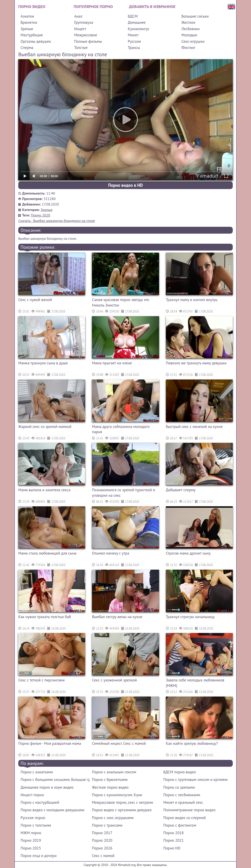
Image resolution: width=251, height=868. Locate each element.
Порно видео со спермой (185, 818)
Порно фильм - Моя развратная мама (50, 743)
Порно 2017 (102, 833)
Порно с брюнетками (110, 780)
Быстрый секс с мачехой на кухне (194, 427)
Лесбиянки (191, 29)
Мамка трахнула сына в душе (43, 363)
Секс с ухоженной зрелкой (114, 680)
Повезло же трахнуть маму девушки (196, 363)
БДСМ (133, 16)
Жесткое (188, 22)
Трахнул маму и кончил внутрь (192, 300)
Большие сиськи (195, 16)
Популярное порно (93, 7)
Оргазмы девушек (36, 41)
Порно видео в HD (125, 185)
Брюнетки (29, 22)
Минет (133, 35)
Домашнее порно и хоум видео (47, 787)
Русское (134, 41)
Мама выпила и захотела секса (44, 490)
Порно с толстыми (36, 825)
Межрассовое (86, 35)
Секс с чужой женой (35, 300)
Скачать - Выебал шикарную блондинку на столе (57, 221)
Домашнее (137, 22)
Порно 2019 (31, 840)
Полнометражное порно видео (189, 810)
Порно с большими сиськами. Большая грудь (55, 780)
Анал (78, 16)
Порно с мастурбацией (40, 802)
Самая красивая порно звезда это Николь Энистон (120, 302)
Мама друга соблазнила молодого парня (121, 429)
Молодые (189, 35)
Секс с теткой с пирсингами (41, 680)
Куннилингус (139, 29)
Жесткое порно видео (110, 787)
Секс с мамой (103, 856)
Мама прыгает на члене (112, 363)
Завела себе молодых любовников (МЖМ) (195, 683)
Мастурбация (32, 35)
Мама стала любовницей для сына (47, 553)
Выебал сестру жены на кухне (117, 617)
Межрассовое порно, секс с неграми (123, 802)
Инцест (80, 29)
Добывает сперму (181, 490)
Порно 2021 (174, 840)
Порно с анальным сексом (114, 772)
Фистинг (188, 48)
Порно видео (32, 7)
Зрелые (27, 29)
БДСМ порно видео (180, 772)
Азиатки (27, 16)
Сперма (27, 48)
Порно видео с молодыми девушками (52, 810)
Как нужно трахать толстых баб (45, 617)
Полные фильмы (88, 41)
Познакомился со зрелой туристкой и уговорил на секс (123, 493)
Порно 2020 (41, 215)
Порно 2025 (31, 848)
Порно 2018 (174, 833)
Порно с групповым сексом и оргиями (196, 780)
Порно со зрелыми (179, 787)
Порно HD (172, 848)
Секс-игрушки (193, 41)
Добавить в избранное (152, 7)
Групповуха (84, 22)
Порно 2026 (102, 848)
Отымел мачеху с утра (111, 553)
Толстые (81, 48)
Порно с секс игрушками (113, 818)
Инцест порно (32, 795)
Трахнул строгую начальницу (190, 617)
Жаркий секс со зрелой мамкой (45, 427)
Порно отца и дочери (39, 856)
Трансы (134, 48)
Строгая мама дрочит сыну (188, 553)
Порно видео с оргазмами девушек (122, 810)
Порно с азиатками (37, 772)
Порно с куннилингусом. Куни (117, 795)
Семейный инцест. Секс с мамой (119, 743)
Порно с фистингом (180, 825)
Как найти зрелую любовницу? (192, 743)
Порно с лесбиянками (182, 795)
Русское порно (33, 818)
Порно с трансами (107, 825)
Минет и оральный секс (183, 802)
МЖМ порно (31, 833)
